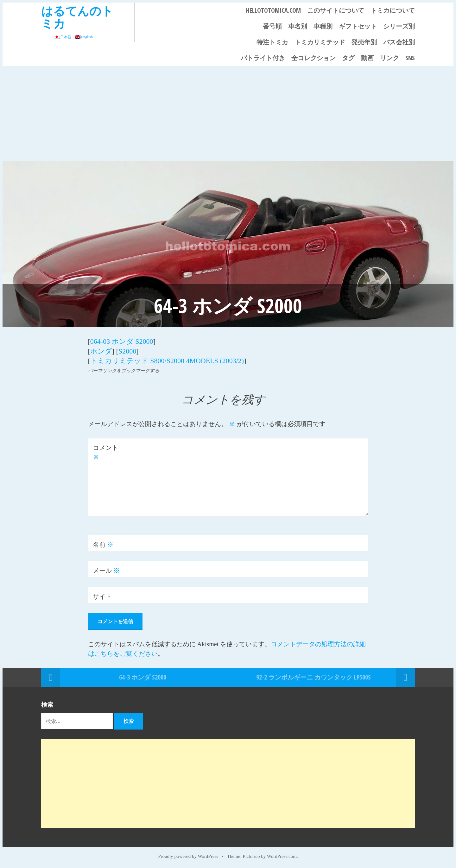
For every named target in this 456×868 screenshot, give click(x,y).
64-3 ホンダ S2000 (143, 677)
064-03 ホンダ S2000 (122, 341)
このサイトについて (336, 10)
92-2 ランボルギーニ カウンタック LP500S (313, 677)
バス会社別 (399, 42)
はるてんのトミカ (77, 17)
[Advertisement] (228, 113)
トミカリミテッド (320, 42)
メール (106, 570)
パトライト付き (263, 58)
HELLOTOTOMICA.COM (273, 10)
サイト (102, 596)
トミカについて (393, 10)
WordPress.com (282, 856)
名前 (103, 544)
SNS (410, 58)
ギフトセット (358, 26)
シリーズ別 (399, 26)
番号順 (272, 26)
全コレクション (313, 58)
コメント (105, 452)
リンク (389, 58)
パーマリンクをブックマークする (124, 370)
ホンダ (101, 351)
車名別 (298, 26)
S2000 (127, 351)
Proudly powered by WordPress (188, 856)
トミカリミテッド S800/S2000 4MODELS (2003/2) (167, 360)
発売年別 (364, 42)
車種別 (323, 26)
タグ (348, 58)
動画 (367, 58)
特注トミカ (272, 42)
